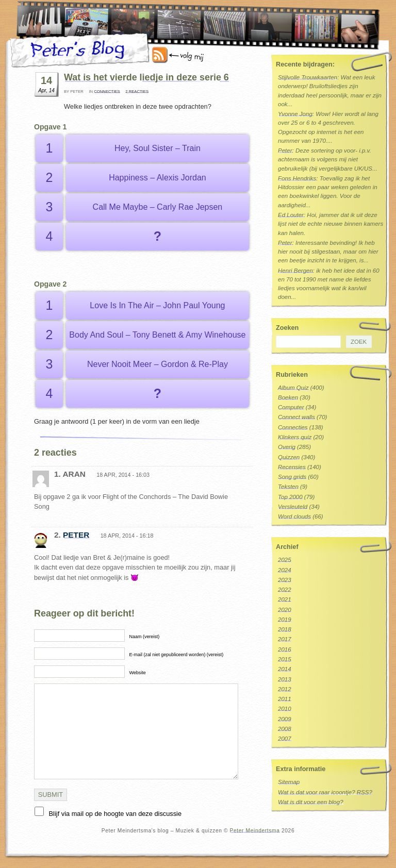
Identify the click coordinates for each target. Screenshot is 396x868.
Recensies (292, 467)
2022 (285, 590)
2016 (285, 649)
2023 (285, 580)
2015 (285, 659)
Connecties (107, 91)
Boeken (288, 397)
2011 (285, 699)
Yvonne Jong (295, 114)
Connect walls (296, 417)
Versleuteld (293, 507)
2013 (285, 679)
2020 (285, 610)
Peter (76, 535)
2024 (285, 570)
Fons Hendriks (297, 178)
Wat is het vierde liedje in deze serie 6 (146, 77)
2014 (285, 669)
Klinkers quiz (295, 437)
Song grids (292, 477)
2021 (285, 599)
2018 (285, 629)
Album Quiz (293, 388)
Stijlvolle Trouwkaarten (308, 77)
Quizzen (289, 457)
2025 (285, 560)
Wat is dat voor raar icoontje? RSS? (325, 792)
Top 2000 (290, 497)
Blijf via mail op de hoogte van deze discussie (115, 814)
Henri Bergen (295, 271)
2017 (285, 639)
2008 (285, 729)
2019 (285, 620)
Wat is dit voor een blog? (311, 802)
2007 (285, 739)
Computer (291, 407)
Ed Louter (291, 215)
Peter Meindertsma (255, 831)
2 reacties (137, 91)
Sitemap (289, 782)
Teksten (288, 487)
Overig (287, 447)
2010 (285, 709)
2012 (285, 689)
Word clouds (294, 516)
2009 (285, 719)
